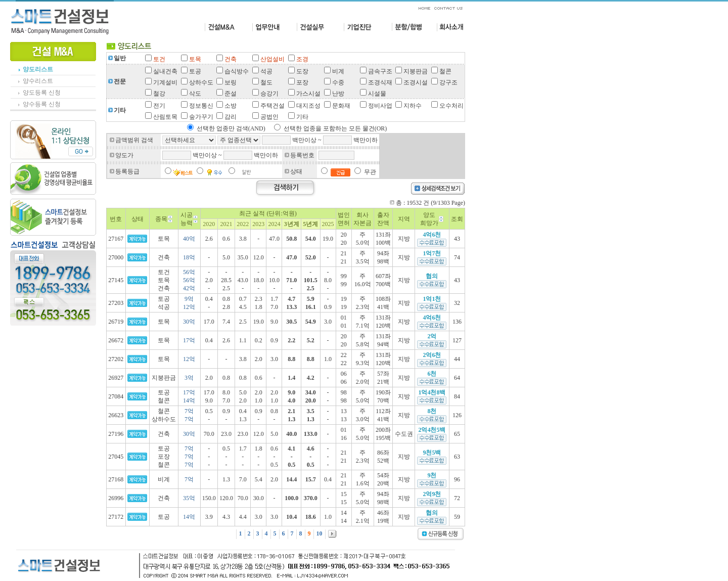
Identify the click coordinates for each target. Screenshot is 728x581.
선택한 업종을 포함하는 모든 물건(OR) (335, 128)
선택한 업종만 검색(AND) (231, 128)
